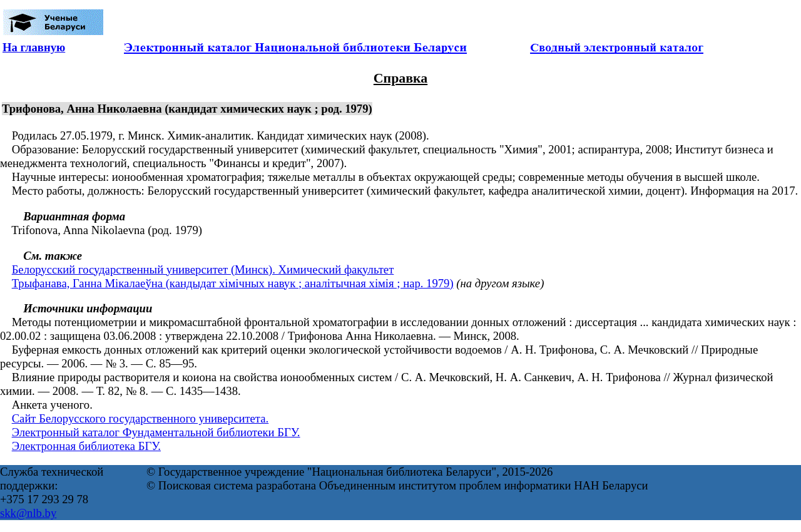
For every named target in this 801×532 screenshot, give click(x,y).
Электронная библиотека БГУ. (86, 446)
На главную (34, 47)
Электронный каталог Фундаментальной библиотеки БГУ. (156, 432)
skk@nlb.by (28, 513)
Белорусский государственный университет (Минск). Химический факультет (203, 269)
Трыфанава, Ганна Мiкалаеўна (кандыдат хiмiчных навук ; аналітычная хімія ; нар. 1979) (233, 283)
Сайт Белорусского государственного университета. (140, 418)
